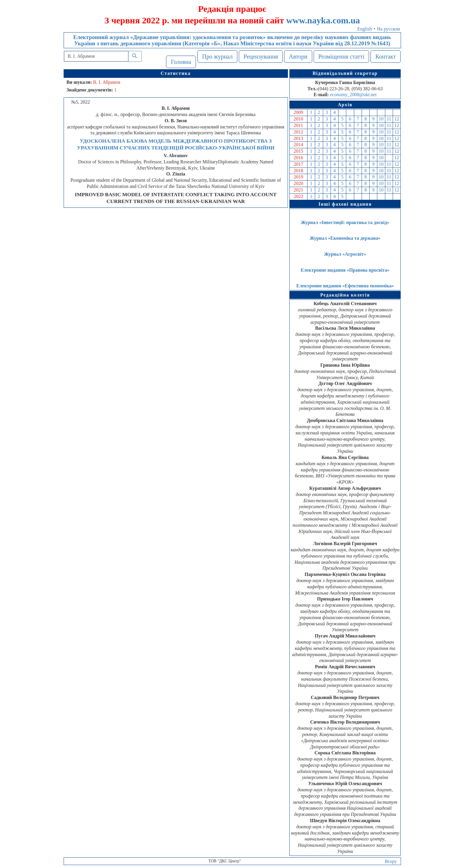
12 (397, 119)
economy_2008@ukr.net (353, 95)
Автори (298, 57)
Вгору (391, 861)
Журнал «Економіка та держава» (345, 238)
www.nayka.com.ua (323, 20)
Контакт (385, 57)
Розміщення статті (341, 57)
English (365, 29)
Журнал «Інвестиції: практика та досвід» (345, 222)
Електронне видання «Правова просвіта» (345, 270)
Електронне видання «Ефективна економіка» (345, 286)
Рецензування (261, 57)
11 (389, 119)
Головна (181, 62)
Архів (345, 105)
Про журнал (217, 57)
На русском (388, 29)
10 (381, 119)
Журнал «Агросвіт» (345, 254)
